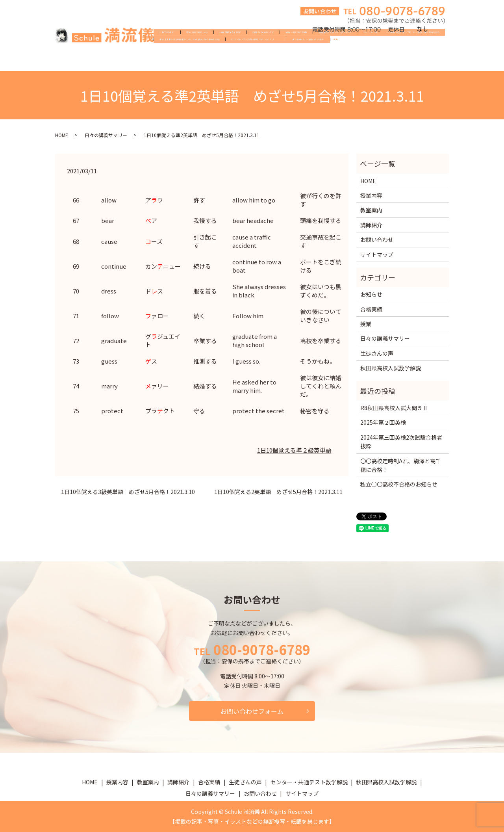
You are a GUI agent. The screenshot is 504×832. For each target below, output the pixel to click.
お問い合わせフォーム (252, 711)
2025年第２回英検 (383, 422)
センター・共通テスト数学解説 (401, 48)
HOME (167, 48)
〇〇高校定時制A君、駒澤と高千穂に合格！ (401, 465)
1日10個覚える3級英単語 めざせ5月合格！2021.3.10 (128, 492)
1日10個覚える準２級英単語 (294, 450)
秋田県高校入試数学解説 (189, 61)
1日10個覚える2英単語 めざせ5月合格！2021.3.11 (278, 492)
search (339, 61)
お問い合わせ (308, 61)
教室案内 (197, 48)
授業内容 (230, 48)
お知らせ (371, 294)
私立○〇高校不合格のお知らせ (399, 484)
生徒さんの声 (335, 48)
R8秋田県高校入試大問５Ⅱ (394, 408)
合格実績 (296, 48)
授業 (366, 324)
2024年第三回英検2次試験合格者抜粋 (401, 442)
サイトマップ (377, 254)
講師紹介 (263, 48)
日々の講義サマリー (256, 61)
